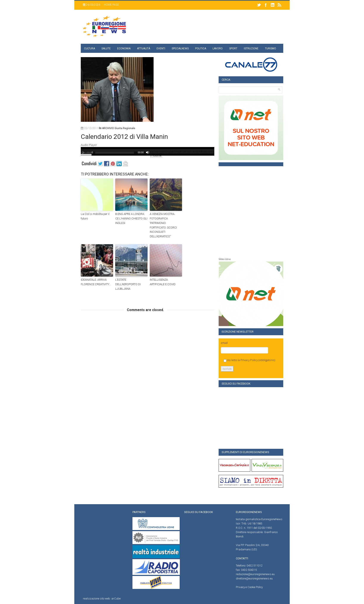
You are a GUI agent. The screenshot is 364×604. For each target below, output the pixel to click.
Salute (106, 49)
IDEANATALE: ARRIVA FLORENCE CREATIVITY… (96, 282)
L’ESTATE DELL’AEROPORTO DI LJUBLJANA (128, 284)
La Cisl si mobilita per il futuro (95, 216)
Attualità (144, 49)
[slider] (115, 152)
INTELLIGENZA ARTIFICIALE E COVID (163, 282)
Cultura (89, 49)
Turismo (271, 49)
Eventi (161, 49)
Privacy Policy (249, 360)
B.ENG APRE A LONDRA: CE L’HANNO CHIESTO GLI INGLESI (131, 218)
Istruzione (251, 49)
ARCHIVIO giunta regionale (119, 128)
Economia (124, 49)
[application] (148, 151)
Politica (201, 49)
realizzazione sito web (96, 599)
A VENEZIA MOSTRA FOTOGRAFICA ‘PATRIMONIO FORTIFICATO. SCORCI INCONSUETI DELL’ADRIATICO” (163, 225)
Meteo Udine (225, 259)
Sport (233, 49)
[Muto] (148, 152)
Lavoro (218, 49)
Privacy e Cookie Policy (249, 587)
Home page (111, 5)
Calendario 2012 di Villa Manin (124, 137)
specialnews (180, 49)
